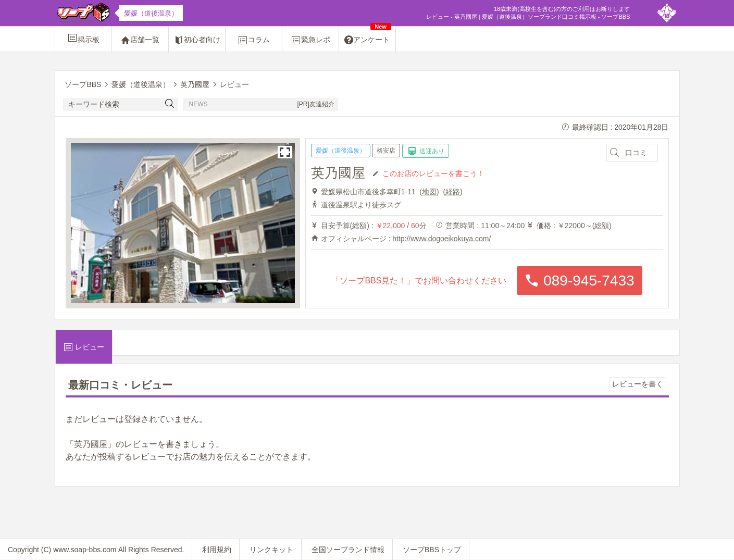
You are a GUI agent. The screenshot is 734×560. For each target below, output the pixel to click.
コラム (254, 40)
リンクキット (271, 550)
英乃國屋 (338, 173)
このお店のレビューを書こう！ (433, 173)
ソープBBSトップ (432, 550)
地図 (429, 192)
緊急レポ (310, 40)
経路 (453, 192)
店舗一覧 (140, 40)
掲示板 (83, 38)
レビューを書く (638, 384)
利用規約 (217, 550)
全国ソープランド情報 (348, 550)
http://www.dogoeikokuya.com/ (441, 239)
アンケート (368, 36)
